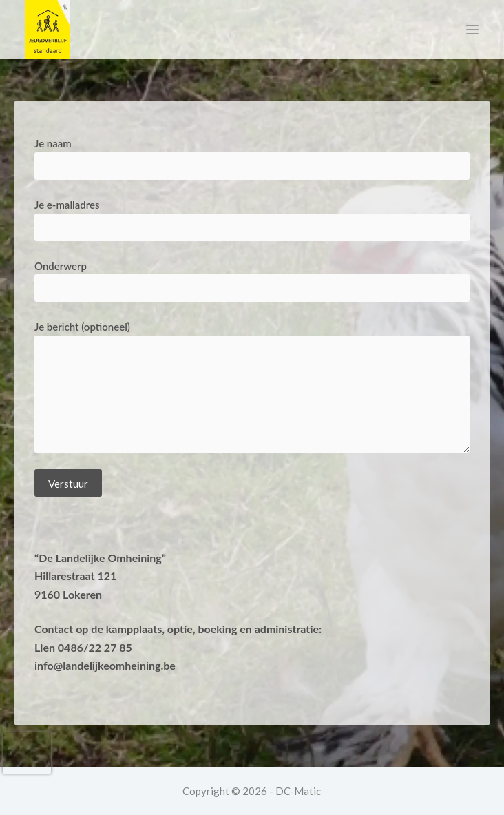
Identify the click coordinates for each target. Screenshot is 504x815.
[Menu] (472, 30)
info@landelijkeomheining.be (105, 665)
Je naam (252, 155)
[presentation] (27, 753)
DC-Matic (298, 791)
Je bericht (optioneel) (252, 386)
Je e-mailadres (252, 216)
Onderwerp (252, 277)
